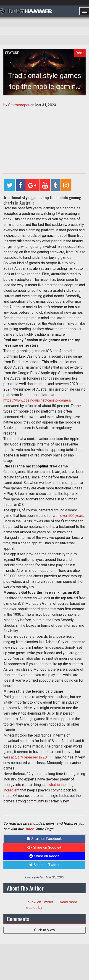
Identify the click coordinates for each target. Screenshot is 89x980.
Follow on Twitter (40, 902)
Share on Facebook (44, 839)
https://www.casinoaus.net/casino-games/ (38, 400)
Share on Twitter (44, 865)
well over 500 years (68, 516)
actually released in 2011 (31, 757)
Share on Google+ (44, 847)
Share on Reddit (44, 856)
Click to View (45, 930)
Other (29, 829)
